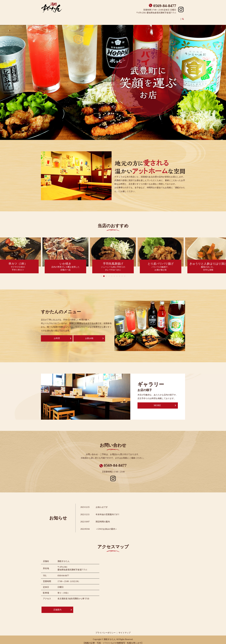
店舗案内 (127, 18)
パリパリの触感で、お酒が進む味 (161, 264)
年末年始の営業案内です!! (107, 512)
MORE (157, 403)
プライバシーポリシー (106, 630)
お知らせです (102, 504)
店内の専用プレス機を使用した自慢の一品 (65, 264)
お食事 (155, 18)
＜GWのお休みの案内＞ (106, 526)
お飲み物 (164, 18)
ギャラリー (175, 18)
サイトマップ (125, 630)
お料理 (57, 336)
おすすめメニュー (141, 18)
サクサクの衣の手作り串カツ (18, 264)
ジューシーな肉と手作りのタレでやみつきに (113, 264)
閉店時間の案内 (103, 519)
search (185, 18)
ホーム (118, 18)
